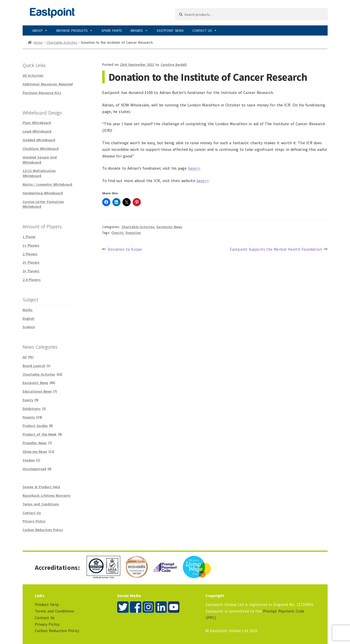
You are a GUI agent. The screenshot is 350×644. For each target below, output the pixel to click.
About (40, 30)
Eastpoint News (170, 30)
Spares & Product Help (41, 487)
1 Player (29, 237)
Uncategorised (34, 469)
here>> (194, 168)
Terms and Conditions (41, 504)
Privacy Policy (34, 521)
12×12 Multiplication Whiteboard (39, 173)
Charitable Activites (62, 42)
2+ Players (31, 262)
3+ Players (31, 271)
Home (38, 42)
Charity (117, 233)
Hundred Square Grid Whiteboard (40, 160)
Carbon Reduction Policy (43, 530)
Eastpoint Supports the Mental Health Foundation (276, 249)
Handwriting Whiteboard (43, 193)
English (29, 318)
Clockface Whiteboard (41, 149)
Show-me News (35, 452)
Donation (133, 233)
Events (28, 400)
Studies (29, 460)
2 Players (30, 254)
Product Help (47, 604)
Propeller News (35, 443)
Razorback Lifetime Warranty (47, 495)
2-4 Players (32, 280)
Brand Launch (34, 366)
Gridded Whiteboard (39, 140)
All (25, 357)
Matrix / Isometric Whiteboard (48, 184)
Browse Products (75, 30)
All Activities (33, 75)
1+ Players (31, 245)
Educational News (37, 391)
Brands (139, 30)
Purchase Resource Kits (42, 93)
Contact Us (205, 30)
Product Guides (35, 426)
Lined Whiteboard (37, 131)
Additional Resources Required (48, 84)
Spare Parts (112, 30)
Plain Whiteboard (37, 123)
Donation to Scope (125, 249)
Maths (28, 310)
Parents (29, 417)
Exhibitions (32, 409)
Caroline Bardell (174, 65)
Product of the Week (40, 434)
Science (29, 327)
